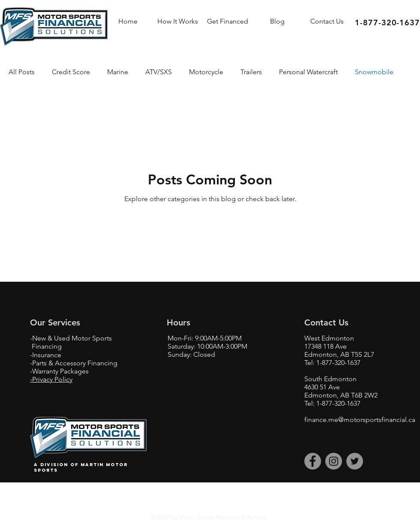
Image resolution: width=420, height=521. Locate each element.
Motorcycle (206, 72)
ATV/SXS (159, 72)
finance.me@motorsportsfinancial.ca (360, 420)
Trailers (251, 72)
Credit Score (71, 72)
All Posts (22, 72)
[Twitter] (355, 461)
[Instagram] (334, 461)
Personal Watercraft (308, 72)
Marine (118, 72)
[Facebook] (313, 461)
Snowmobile (374, 72)
